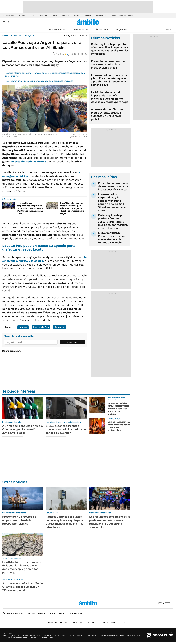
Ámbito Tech (102, 29)
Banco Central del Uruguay (123, 16)
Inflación (44, 16)
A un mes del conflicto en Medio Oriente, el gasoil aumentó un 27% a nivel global (107, 114)
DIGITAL (58, 623)
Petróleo (66, 16)
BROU (33, 16)
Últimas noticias (57, 29)
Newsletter (170, 29)
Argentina (121, 29)
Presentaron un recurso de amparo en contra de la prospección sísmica (39, 81)
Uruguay (30, 35)
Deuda (77, 16)
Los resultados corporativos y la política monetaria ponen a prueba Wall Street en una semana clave (30, 208)
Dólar (55, 16)
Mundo (17, 35)
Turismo (22, 16)
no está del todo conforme (29, 162)
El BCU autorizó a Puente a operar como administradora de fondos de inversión (112, 238)
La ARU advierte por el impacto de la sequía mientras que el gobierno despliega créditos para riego (73, 208)
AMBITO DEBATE (113, 623)
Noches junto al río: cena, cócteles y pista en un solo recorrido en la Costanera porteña (118, 409)
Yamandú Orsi (101, 16)
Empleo (88, 16)
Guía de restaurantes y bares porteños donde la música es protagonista (119, 426)
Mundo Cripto (81, 29)
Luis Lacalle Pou (41, 327)
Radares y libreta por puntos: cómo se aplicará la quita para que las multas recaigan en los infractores (110, 49)
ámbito (6, 35)
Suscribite (72, 342)
